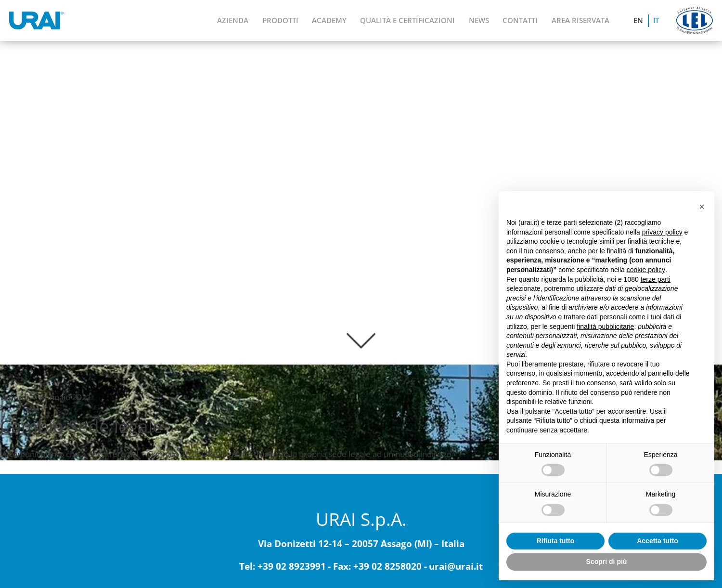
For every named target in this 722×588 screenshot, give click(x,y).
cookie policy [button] (646, 270)
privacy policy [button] (662, 232)
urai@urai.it (456, 567)
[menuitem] (639, 21)
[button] (702, 207)
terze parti (656, 279)
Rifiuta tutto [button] (556, 541)
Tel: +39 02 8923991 (283, 567)
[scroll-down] (361, 336)
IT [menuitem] (656, 21)
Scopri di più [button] (607, 562)
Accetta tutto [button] (658, 541)
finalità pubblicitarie (605, 327)
